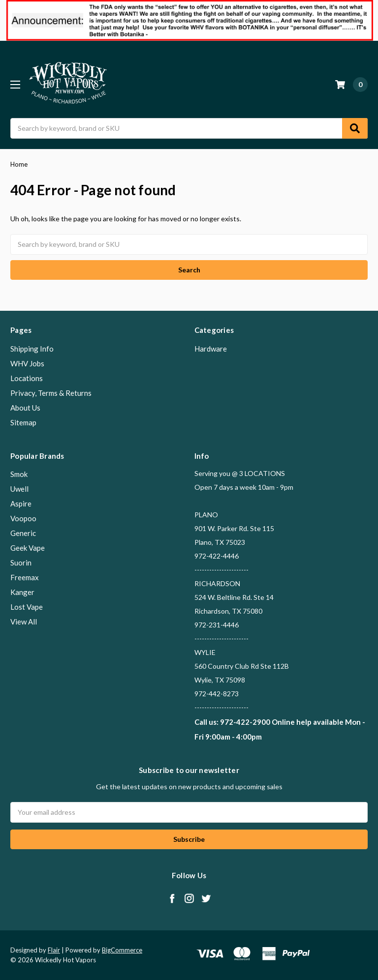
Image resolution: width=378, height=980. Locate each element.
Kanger (22, 592)
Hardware (211, 349)
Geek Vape (28, 548)
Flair (54, 950)
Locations (27, 378)
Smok (19, 474)
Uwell (19, 489)
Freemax (25, 577)
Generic (23, 533)
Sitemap (23, 422)
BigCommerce (122, 950)
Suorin (21, 563)
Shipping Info (32, 349)
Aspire (21, 504)
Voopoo (23, 518)
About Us (25, 408)
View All (24, 622)
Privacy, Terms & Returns (51, 393)
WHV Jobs (27, 363)
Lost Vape (27, 607)
